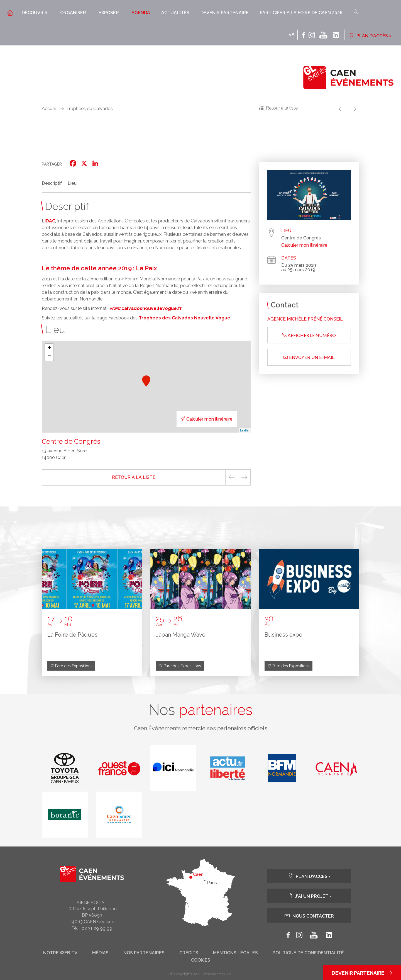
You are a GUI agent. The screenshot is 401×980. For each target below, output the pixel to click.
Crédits (189, 953)
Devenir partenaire (225, 13)
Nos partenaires (144, 953)
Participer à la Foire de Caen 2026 (301, 13)
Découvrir (35, 13)
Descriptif (52, 183)
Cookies (201, 960)
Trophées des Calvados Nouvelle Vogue (184, 318)
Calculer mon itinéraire (207, 419)
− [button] (49, 356)
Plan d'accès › (309, 876)
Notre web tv (60, 953)
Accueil (49, 109)
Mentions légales (235, 953)
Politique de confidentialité (308, 953)
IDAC (50, 221)
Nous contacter (309, 915)
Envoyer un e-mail (309, 357)
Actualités (175, 13)
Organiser (73, 13)
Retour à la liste (282, 108)
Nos (200, 710)
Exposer (109, 13)
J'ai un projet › (309, 896)
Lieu (72, 183)
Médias (100, 953)
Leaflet (245, 430)
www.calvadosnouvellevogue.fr (146, 308)
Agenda (141, 13)
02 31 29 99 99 (97, 928)
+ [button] (49, 348)
